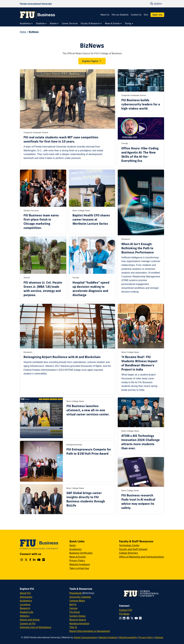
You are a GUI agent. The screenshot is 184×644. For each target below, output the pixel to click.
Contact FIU (126, 610)
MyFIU (73, 604)
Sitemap (159, 637)
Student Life (26, 612)
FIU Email (75, 612)
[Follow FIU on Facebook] (129, 618)
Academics (75, 549)
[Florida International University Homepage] (36, 4)
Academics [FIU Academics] (26, 601)
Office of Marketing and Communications (141, 557)
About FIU (25, 593)
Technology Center (129, 545)
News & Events (78, 557)
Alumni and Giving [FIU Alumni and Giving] (30, 620)
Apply (73, 545)
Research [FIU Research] (25, 608)
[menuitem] (26, 24)
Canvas (73, 608)
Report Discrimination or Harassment (90, 631)
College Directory (129, 553)
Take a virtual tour (79, 568)
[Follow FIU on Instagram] (121, 618)
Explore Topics (90, 61)
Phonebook (76, 593)
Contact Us (136, 15)
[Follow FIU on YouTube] (137, 618)
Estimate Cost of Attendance (36, 627)
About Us (105, 15)
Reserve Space (78, 620)
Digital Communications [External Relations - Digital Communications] (85, 637)
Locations (25, 604)
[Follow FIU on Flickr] (141, 618)
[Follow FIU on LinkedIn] (125, 618)
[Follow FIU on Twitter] (133, 618)
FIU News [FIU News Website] (124, 614)
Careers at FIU (28, 623)
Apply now (157, 15)
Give (146, 15)
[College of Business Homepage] (38, 15)
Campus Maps (77, 601)
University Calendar (80, 597)
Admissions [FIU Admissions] (26, 597)
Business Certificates (81, 553)
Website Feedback (80, 564)
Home (23, 32)
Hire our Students (120, 15)
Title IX (73, 627)
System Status (77, 616)
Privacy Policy (77, 560)
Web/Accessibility (128, 637)
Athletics (25, 616)
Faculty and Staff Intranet (133, 549)
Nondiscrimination (79, 623)
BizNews (34, 32)
